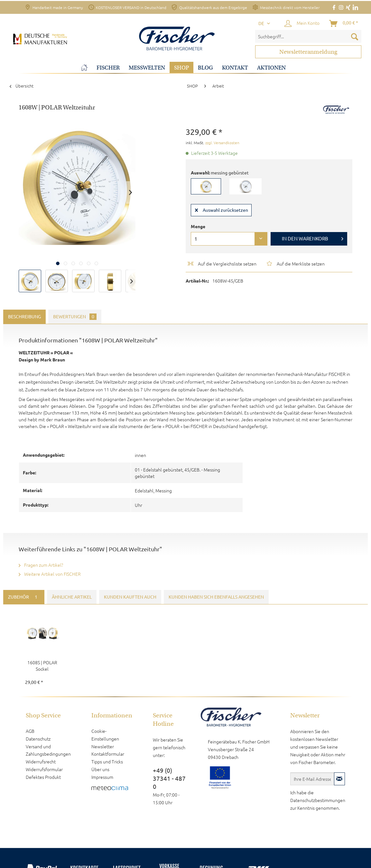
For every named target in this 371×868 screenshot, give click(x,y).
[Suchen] (355, 36)
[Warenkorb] (344, 23)
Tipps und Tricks (107, 761)
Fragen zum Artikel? (41, 565)
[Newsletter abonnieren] (339, 779)
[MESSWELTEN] (147, 68)
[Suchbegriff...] (308, 36)
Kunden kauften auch (130, 597)
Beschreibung (24, 317)
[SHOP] (181, 68)
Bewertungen (75, 317)
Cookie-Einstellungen (105, 735)
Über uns (100, 769)
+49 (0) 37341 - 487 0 (169, 779)
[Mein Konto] (302, 23)
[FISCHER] (108, 68)
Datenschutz (38, 739)
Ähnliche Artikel (72, 597)
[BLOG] (205, 68)
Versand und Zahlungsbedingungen (48, 750)
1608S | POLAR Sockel (42, 666)
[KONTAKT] (235, 68)
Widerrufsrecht (41, 761)
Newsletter (103, 746)
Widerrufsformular (44, 769)
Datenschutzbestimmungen (318, 800)
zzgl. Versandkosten (222, 143)
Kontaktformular (108, 754)
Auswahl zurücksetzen (222, 209)
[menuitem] (308, 36)
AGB (30, 731)
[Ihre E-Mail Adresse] (312, 779)
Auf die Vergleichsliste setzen (222, 264)
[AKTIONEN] (271, 68)
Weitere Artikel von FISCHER (50, 574)
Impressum (102, 777)
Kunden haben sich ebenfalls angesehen (216, 597)
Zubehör (24, 597)
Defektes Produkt (43, 777)
